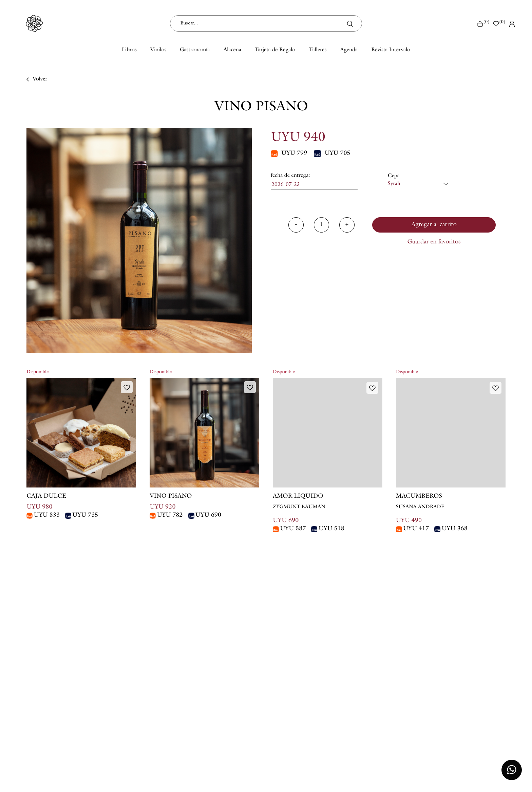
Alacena (232, 50)
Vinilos (158, 50)
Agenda (349, 50)
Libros (129, 50)
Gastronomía (195, 50)
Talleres (318, 50)
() (483, 24)
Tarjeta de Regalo (275, 50)
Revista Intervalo (391, 50)
